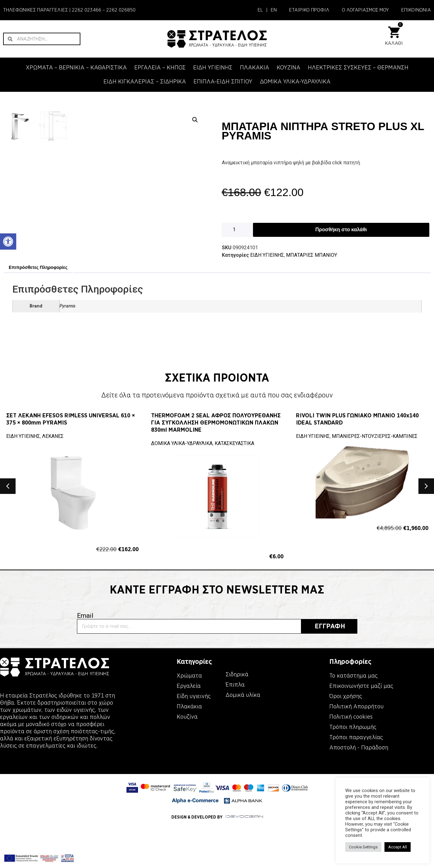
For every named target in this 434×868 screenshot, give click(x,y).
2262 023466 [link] (87, 10)
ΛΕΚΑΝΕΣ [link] (53, 520)
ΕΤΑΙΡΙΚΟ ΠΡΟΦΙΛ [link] (309, 10)
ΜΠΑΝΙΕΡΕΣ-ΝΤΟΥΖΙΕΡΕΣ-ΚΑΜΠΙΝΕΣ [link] (375, 520)
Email (85, 699)
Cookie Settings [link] (363, 847)
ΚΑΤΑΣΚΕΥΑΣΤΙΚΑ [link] (234, 527)
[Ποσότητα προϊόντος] (237, 230)
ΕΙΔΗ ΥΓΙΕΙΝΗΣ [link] (213, 68)
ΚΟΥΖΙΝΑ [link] (289, 68)
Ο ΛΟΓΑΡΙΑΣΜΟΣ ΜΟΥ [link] (365, 10)
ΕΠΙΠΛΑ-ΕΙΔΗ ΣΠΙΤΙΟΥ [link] (223, 82)
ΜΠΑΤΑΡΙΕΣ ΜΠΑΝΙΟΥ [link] (312, 255)
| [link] (267, 10)
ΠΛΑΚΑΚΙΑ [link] (255, 68)
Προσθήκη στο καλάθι (341, 230)
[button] (195, 120)
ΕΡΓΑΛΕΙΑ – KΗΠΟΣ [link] (160, 68)
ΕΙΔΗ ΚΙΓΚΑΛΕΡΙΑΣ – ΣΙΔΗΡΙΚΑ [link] (145, 82)
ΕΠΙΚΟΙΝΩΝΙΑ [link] (416, 10)
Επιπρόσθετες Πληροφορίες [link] (38, 350)
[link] (8, 242)
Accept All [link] (398, 847)
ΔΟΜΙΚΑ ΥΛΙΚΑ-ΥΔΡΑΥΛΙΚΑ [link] (295, 82)
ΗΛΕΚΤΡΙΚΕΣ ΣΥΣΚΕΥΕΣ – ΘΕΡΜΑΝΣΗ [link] (358, 68)
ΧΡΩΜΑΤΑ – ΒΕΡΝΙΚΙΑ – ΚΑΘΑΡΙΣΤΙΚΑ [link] (76, 68)
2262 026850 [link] (121, 10)
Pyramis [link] (67, 389)
